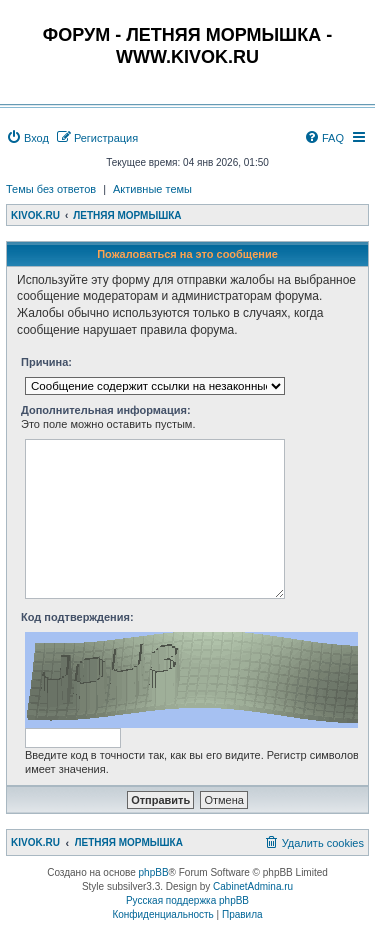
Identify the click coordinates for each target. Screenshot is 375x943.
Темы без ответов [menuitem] (51, 189)
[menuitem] (27, 138)
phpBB (154, 872)
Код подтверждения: (77, 617)
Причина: (46, 362)
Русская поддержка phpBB (187, 900)
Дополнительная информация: (106, 410)
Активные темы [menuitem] (152, 189)
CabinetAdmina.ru (253, 886)
